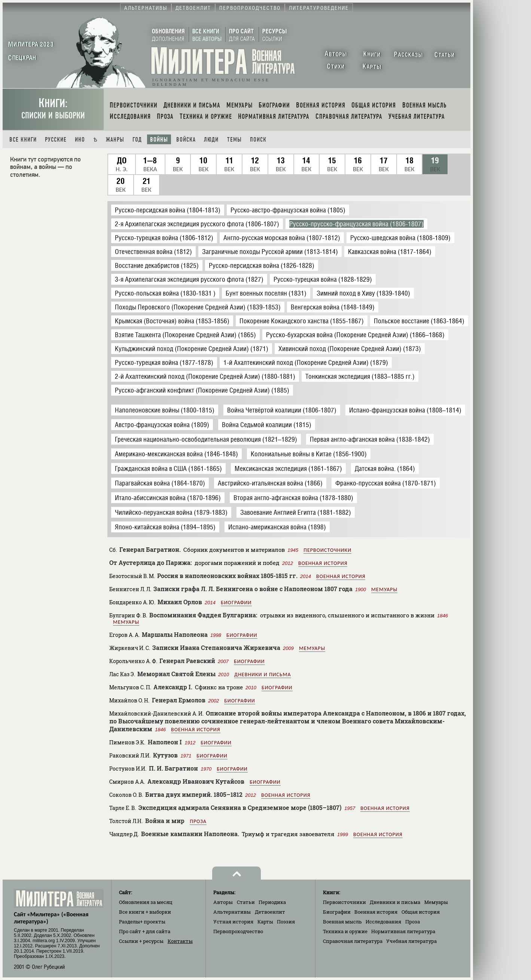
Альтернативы (232, 912)
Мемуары (384, 589)
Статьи (246, 902)
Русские (56, 140)
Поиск (258, 140)
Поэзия (286, 922)
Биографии (236, 603)
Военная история (323, 563)
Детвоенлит (270, 912)
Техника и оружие (345, 931)
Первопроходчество (238, 931)
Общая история (421, 912)
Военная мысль (342, 922)
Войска (186, 140)
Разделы (142, 922)
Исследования (383, 922)
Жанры (115, 140)
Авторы (223, 902)
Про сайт (145, 931)
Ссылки (141, 941)
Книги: (53, 108)
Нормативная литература (403, 931)
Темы (234, 140)
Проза (198, 821)
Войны (159, 140)
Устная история (233, 922)
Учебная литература (411, 941)
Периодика (272, 902)
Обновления (146, 902)
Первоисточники (327, 550)
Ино (80, 140)
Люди (211, 140)
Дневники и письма (263, 674)
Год (137, 140)
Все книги (23, 140)
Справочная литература (353, 941)
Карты (265, 922)
